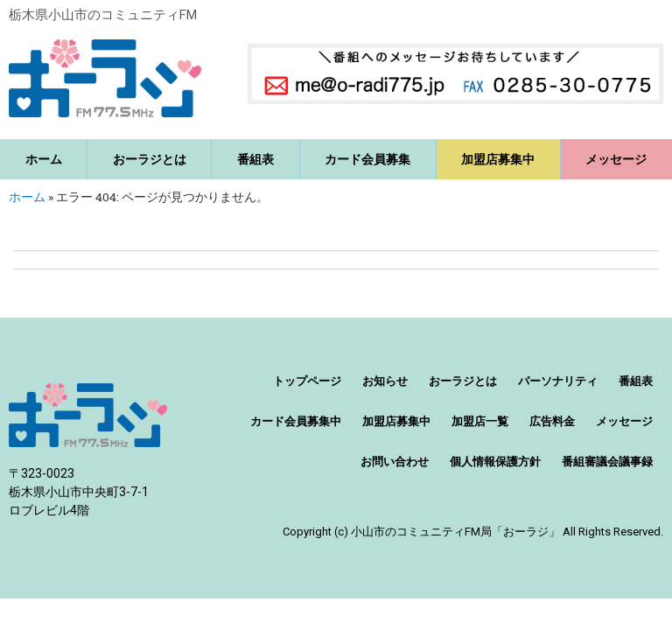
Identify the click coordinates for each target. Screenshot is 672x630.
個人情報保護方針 (495, 462)
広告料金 (552, 421)
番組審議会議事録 (607, 462)
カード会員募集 (367, 159)
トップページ (307, 381)
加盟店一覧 (480, 421)
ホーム (44, 159)
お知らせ (385, 381)
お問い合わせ (395, 462)
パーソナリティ (558, 381)
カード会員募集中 (296, 421)
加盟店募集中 (498, 159)
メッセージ (624, 421)
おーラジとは (150, 159)
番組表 (255, 159)
